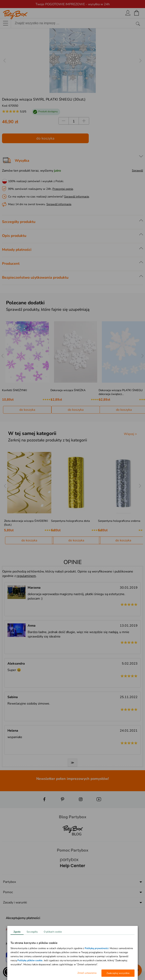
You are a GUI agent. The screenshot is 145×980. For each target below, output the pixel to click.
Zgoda (17, 932)
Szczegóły (32, 932)
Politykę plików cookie (30, 960)
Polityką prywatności (97, 948)
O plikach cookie (53, 932)
